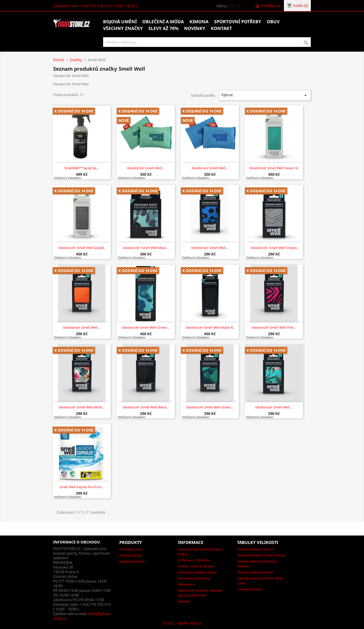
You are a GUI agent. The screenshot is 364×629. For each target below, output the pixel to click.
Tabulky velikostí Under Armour (261, 555)
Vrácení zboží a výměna (196, 566)
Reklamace (186, 584)
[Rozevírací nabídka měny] (237, 6)
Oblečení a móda (163, 22)
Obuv (273, 22)
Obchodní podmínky (194, 578)
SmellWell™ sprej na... (82, 168)
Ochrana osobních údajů (197, 572)
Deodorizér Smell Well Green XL (274, 168)
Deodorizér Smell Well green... (146, 327)
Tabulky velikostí (250, 589)
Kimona (199, 22)
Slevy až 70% (163, 28)
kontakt (221, 28)
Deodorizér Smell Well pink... (274, 327)
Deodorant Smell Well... (210, 168)
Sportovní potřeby (238, 22)
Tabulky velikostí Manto (255, 572)
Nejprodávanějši (132, 561)
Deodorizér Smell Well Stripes (274, 248)
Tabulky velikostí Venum (256, 549)
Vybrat (265, 95)
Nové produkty (131, 555)
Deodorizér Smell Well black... (146, 407)
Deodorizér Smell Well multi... (82, 407)
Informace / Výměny (194, 560)
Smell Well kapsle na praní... (82, 487)
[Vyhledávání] (207, 42)
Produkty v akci (131, 549)
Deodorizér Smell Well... (146, 168)
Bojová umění (120, 22)
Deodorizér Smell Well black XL (210, 327)
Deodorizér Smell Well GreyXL (82, 248)
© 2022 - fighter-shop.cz (182, 623)
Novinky (195, 28)
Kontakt (184, 601)
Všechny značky (123, 28)
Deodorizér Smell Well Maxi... (146, 248)
